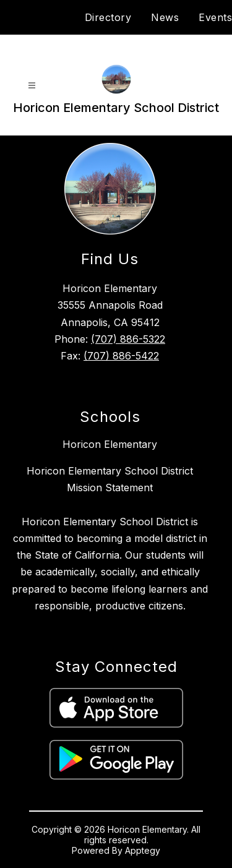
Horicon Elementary (110, 444)
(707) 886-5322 (128, 339)
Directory (108, 17)
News (165, 17)
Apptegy (143, 850)
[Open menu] (32, 86)
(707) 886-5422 (121, 356)
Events (215, 17)
